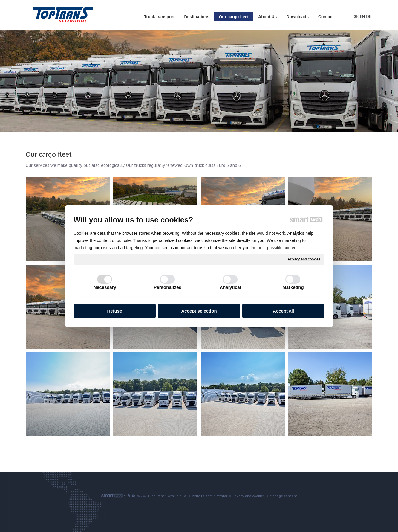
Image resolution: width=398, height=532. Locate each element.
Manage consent (283, 496)
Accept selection (199, 311)
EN (363, 16)
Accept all (283, 311)
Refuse (114, 311)
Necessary (105, 287)
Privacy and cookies (304, 259)
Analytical (230, 287)
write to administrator (210, 496)
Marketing (293, 287)
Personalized (168, 287)
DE (369, 16)
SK (357, 16)
